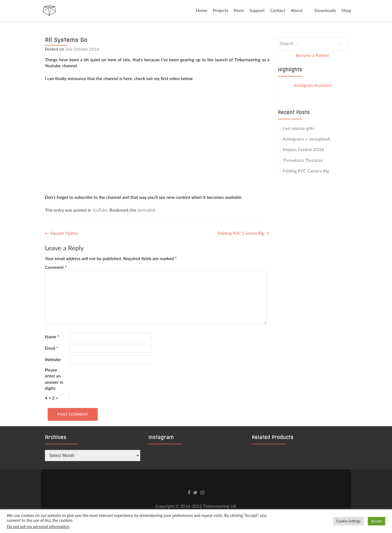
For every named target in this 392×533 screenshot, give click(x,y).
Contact (278, 10)
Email (52, 348)
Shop (346, 10)
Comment (56, 267)
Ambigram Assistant (312, 85)
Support (257, 10)
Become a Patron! (313, 55)
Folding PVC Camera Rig (244, 233)
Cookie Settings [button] (349, 521)
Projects (221, 10)
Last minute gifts (299, 128)
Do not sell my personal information (38, 527)
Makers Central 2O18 (303, 149)
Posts (239, 10)
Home (202, 10)
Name (52, 336)
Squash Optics (61, 233)
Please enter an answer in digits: (54, 379)
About (297, 10)
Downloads (325, 10)
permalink (146, 210)
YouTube (100, 210)
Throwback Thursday (303, 160)
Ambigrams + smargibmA (307, 139)
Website (53, 359)
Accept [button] (376, 521)
